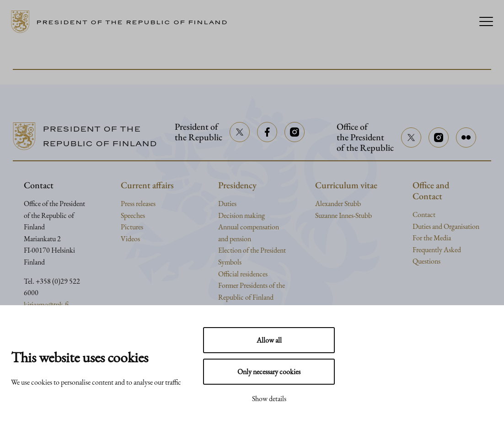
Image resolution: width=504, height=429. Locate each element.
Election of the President (252, 250)
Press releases (138, 204)
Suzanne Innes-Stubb (343, 215)
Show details (269, 399)
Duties (227, 204)
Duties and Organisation (446, 226)
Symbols (230, 262)
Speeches (133, 215)
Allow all (269, 340)
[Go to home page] (123, 22)
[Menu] (486, 22)
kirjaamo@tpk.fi (46, 305)
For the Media (432, 238)
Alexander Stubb (338, 204)
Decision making (241, 215)
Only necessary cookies (269, 372)
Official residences (243, 274)
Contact (424, 214)
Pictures (132, 227)
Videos (130, 239)
